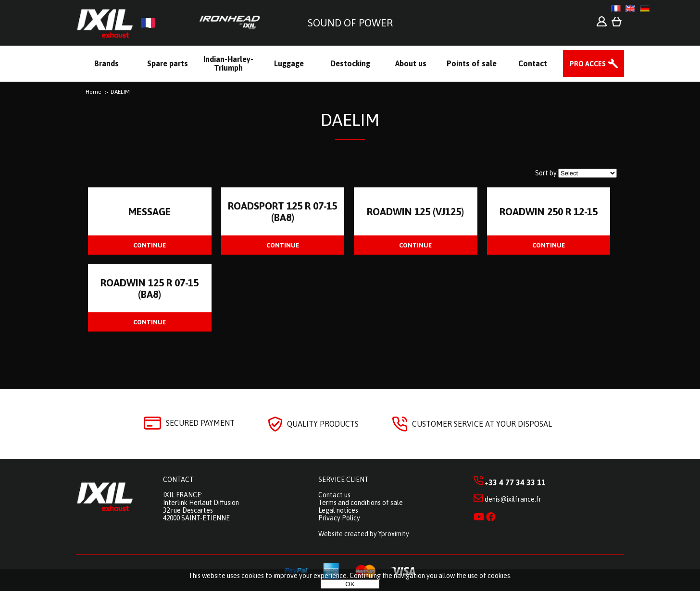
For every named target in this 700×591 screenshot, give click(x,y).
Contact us (334, 495)
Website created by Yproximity (364, 534)
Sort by (546, 173)
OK (350, 584)
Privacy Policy (339, 518)
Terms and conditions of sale (361, 503)
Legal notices (338, 510)
